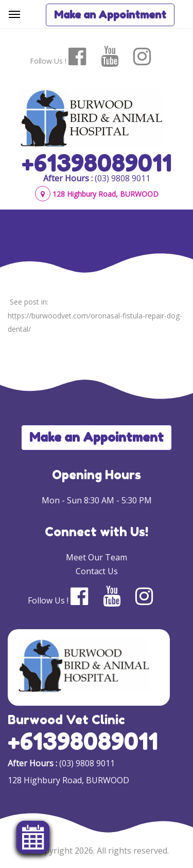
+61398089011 (97, 163)
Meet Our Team (97, 557)
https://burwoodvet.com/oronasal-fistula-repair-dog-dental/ (95, 322)
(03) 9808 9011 (122, 178)
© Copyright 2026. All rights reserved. (97, 851)
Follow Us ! (48, 61)
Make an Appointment (110, 15)
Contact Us (97, 571)
